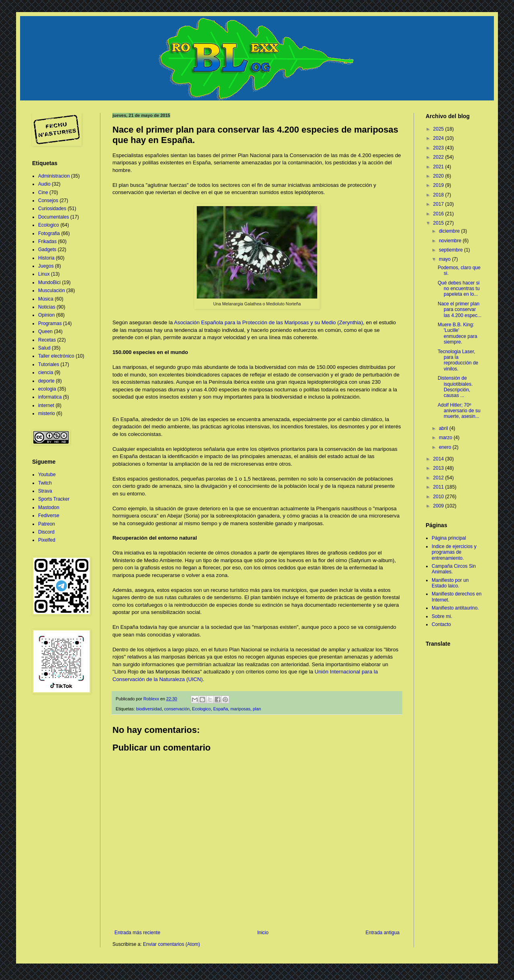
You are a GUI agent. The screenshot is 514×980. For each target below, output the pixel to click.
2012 (439, 478)
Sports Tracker (54, 499)
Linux (44, 274)
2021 (439, 167)
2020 (439, 176)
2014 (439, 459)
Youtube (47, 475)
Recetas (47, 340)
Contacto (441, 624)
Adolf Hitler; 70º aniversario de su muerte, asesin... (459, 411)
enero (446, 447)
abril (444, 428)
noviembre (451, 241)
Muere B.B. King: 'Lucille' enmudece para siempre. (457, 333)
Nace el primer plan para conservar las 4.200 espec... (460, 310)
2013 (439, 468)
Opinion (46, 315)
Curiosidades (52, 209)
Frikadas (47, 241)
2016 (439, 214)
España (221, 709)
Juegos (46, 266)
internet (46, 405)
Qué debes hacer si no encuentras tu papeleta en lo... (459, 289)
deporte (46, 381)
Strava (45, 491)
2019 (439, 185)
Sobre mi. (442, 616)
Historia (46, 258)
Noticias (47, 307)
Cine (43, 192)
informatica (50, 397)
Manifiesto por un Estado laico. (450, 583)
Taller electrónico (56, 356)
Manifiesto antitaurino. (455, 608)
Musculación (52, 291)
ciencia (46, 372)
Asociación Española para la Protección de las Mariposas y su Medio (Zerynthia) (268, 322)
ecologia (47, 389)
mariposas (241, 709)
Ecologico (201, 709)
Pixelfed (47, 540)
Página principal (449, 538)
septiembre (452, 250)
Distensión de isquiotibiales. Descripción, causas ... (455, 387)
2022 (439, 157)
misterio (47, 413)
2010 (439, 497)
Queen (45, 331)
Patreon (47, 524)
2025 (439, 129)
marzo (446, 438)
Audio (44, 184)
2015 (439, 223)
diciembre (450, 231)
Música (46, 299)
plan (257, 709)
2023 (439, 148)
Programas (50, 323)
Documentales (54, 217)
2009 (439, 506)
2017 (439, 204)
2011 (439, 487)
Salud (44, 348)
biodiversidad (149, 709)
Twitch (45, 483)
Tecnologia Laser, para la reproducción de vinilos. (458, 360)
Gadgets (47, 250)
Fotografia (49, 233)
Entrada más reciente (137, 933)
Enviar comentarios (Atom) (171, 944)
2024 (439, 138)
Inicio (263, 933)
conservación (177, 709)
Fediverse (49, 516)
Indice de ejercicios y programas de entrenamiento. (454, 552)
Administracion (54, 176)
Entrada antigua (382, 933)
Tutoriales (49, 364)
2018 (439, 195)
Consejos (48, 201)
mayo (446, 259)
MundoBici (49, 282)
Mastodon (49, 507)
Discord (46, 532)
